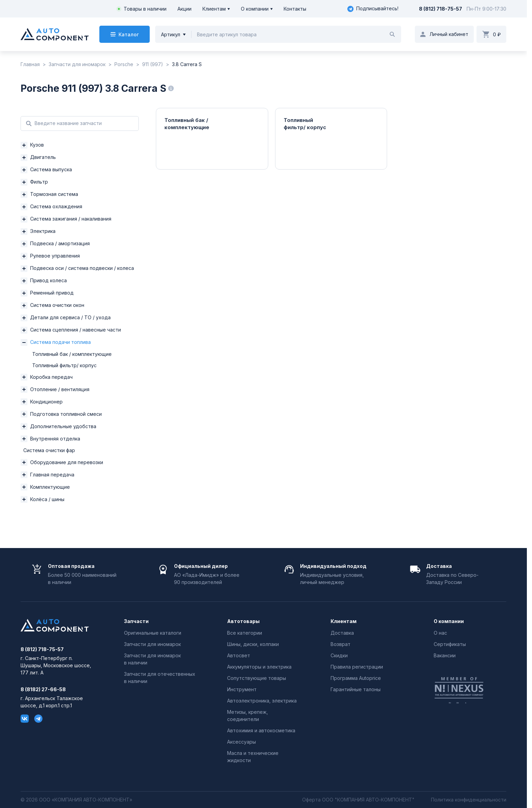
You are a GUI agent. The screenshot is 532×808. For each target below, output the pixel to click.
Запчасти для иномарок (152, 644)
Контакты (295, 9)
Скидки (339, 655)
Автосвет (239, 655)
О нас (440, 633)
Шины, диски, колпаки (253, 644)
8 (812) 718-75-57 (441, 9)
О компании (255, 9)
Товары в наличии (145, 9)
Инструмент (242, 689)
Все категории (245, 633)
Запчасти (136, 621)
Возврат (341, 644)
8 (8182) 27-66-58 (43, 689)
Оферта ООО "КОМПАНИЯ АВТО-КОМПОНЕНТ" (358, 800)
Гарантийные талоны (356, 689)
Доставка (342, 633)
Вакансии (445, 655)
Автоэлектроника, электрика (262, 701)
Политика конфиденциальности (469, 800)
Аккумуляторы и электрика (259, 667)
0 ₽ (497, 34)
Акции (184, 9)
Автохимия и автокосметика (261, 730)
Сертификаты (450, 644)
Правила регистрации (357, 667)
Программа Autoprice (356, 678)
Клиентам (214, 9)
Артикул (171, 34)
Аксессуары (242, 742)
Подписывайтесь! (373, 9)
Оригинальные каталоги (153, 633)
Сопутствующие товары (257, 678)
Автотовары (243, 621)
